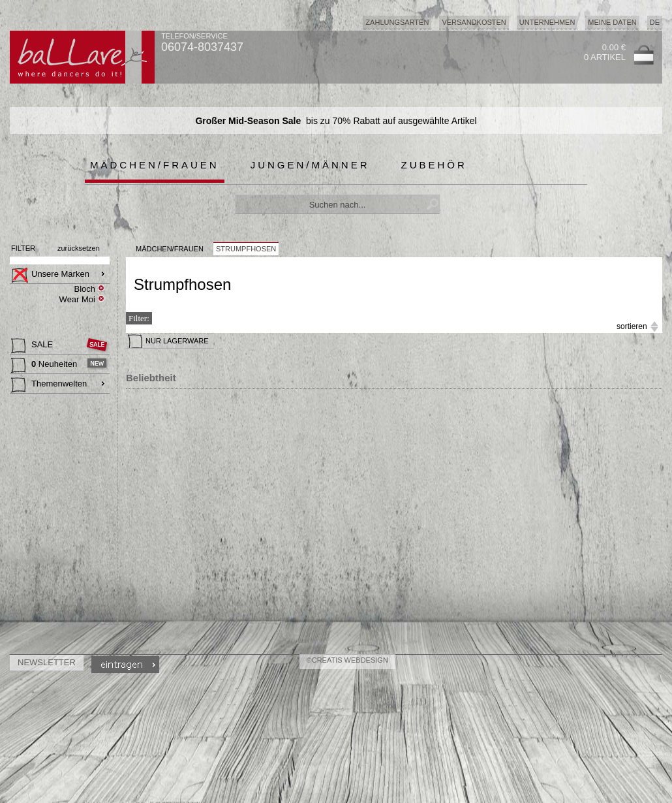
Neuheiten (45, 366)
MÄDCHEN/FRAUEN (170, 249)
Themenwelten (49, 385)
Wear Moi (77, 299)
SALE (33, 346)
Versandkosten (474, 22)
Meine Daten (612, 22)
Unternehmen (547, 22)
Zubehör (434, 165)
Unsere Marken (50, 276)
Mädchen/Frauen (155, 165)
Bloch (84, 289)
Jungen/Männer (310, 165)
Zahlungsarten (397, 22)
